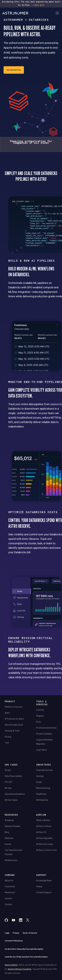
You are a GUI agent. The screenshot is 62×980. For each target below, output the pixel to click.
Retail (39, 782)
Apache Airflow (11, 965)
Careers (8, 898)
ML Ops (8, 788)
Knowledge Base (44, 881)
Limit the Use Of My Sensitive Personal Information (26, 957)
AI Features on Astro (14, 719)
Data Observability (13, 776)
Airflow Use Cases (45, 844)
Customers (10, 886)
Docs (38, 722)
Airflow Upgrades (44, 838)
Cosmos (40, 710)
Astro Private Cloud (14, 725)
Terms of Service (30, 933)
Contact (8, 904)
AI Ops (8, 770)
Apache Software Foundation (20, 969)
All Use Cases (11, 800)
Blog (7, 832)
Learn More (42, 750)
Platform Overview (14, 707)
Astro (7, 713)
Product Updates (44, 734)
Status (39, 886)
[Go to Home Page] (29, 13)
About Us (9, 881)
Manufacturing (43, 788)
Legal (7, 933)
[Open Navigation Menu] (57, 13)
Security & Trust (12, 731)
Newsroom (10, 892)
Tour (7, 743)
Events (8, 844)
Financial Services (44, 770)
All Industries (42, 800)
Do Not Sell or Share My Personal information (24, 949)
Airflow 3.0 (41, 832)
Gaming (40, 776)
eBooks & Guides (13, 826)
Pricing (8, 737)
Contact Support (44, 892)
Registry (40, 716)
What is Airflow (43, 820)
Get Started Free (14, 70)
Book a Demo (36, 70)
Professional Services (46, 728)
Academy (9, 820)
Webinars (9, 838)
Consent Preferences (14, 941)
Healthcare (41, 794)
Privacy (16, 933)
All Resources (11, 860)
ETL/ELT (9, 782)
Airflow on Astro (44, 826)
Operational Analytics (15, 794)
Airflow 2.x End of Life (46, 850)
